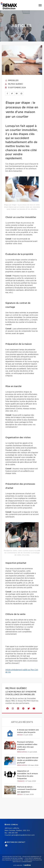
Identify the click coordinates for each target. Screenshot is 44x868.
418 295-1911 (13, 833)
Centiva (27, 865)
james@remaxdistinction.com (23, 835)
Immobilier (12, 81)
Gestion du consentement (22, 862)
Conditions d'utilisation (33, 860)
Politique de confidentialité (13, 860)
